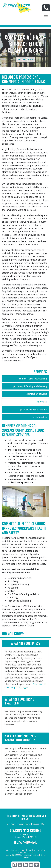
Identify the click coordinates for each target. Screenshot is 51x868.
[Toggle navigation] (46, 17)
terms (28, 824)
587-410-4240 (28, 842)
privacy (20, 824)
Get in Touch (26, 60)
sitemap (11, 824)
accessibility (38, 824)
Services (40, 372)
